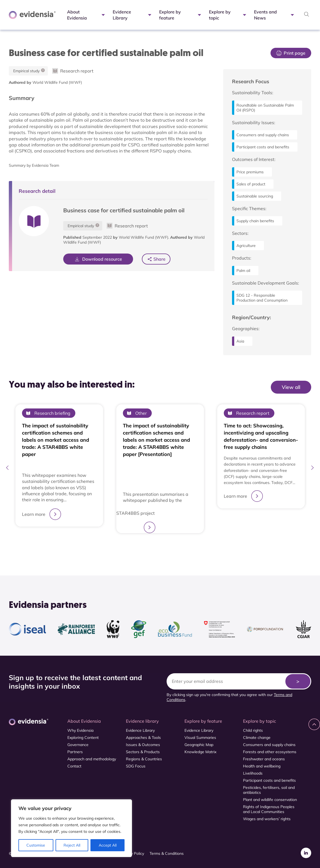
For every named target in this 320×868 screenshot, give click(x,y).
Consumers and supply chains (269, 745)
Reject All (72, 845)
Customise (36, 845)
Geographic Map (199, 745)
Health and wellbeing (262, 766)
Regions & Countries (144, 759)
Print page (291, 53)
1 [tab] (157, 546)
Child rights (253, 730)
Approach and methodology (92, 759)
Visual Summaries (200, 738)
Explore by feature (181, 15)
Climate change (257, 738)
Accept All (108, 845)
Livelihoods (253, 773)
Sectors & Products (143, 752)
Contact (74, 766)
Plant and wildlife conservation (270, 800)
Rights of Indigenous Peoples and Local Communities (269, 809)
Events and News (275, 15)
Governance (78, 745)
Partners (75, 752)
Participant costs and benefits (269, 780)
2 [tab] (163, 546)
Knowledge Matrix (200, 752)
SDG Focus (136, 766)
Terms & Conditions (167, 853)
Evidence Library (133, 15)
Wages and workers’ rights (267, 819)
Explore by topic (228, 15)
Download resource (98, 259)
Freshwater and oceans (264, 759)
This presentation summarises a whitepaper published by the (156, 497)
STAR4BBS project (136, 513)
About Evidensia (87, 15)
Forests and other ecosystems (270, 752)
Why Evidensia (80, 730)
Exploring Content (83, 738)
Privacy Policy (132, 853)
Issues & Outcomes (143, 745)
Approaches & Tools (143, 738)
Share (159, 259)
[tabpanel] (59, 469)
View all (291, 387)
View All (300, 399)
